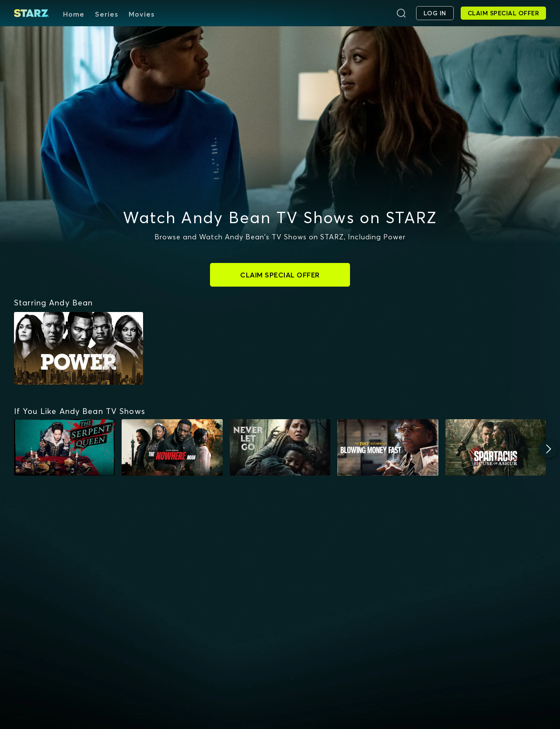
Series (107, 14)
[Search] (401, 13)
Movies (142, 14)
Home (74, 14)
